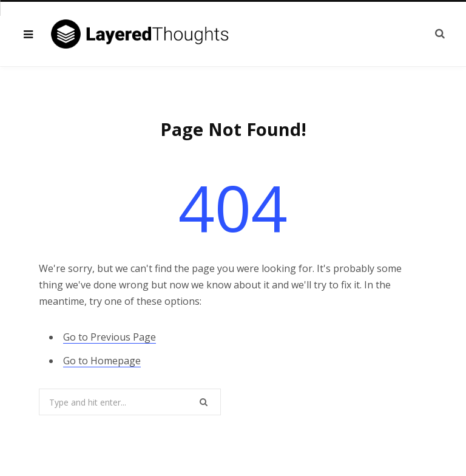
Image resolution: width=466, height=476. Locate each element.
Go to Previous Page (110, 337)
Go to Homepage (102, 361)
